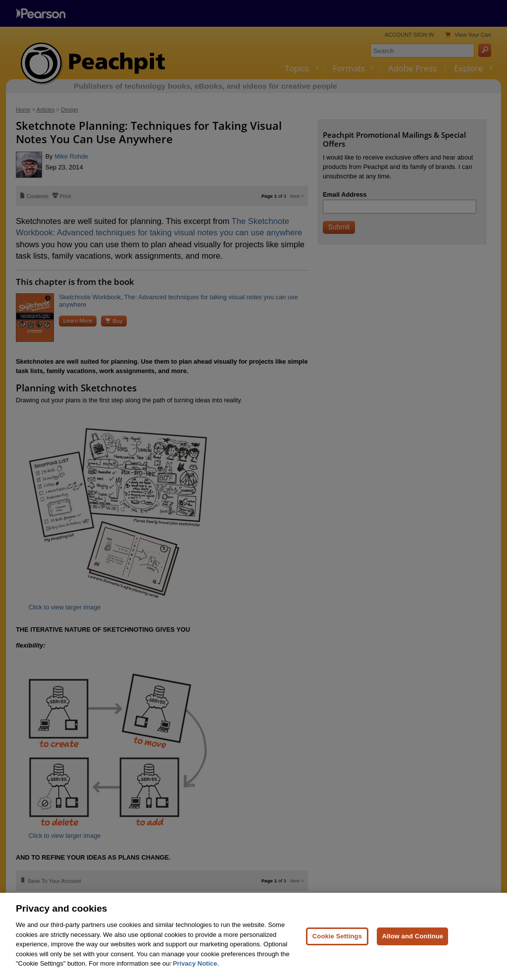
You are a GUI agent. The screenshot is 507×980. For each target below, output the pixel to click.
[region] (253, 936)
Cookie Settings (337, 936)
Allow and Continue (412, 936)
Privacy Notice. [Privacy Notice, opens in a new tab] (196, 963)
